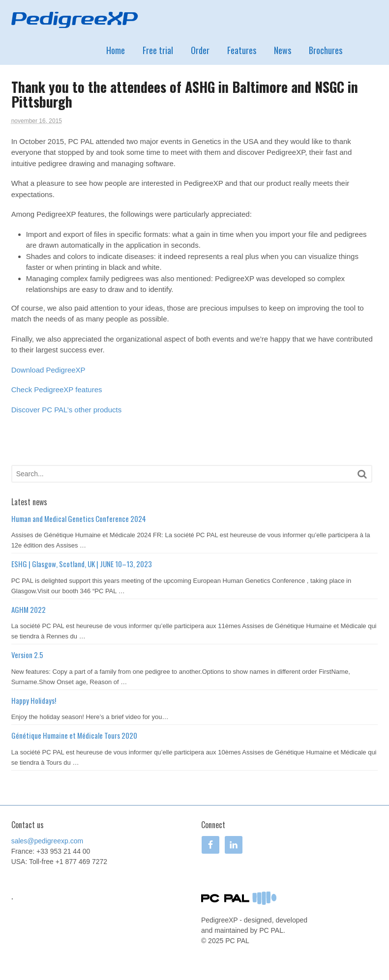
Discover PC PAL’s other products (67, 410)
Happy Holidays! (34, 700)
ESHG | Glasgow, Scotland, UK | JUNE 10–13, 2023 (82, 564)
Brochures (326, 50)
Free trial (158, 50)
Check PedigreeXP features (57, 389)
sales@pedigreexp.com (47, 841)
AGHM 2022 (29, 609)
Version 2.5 (27, 655)
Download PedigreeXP (48, 370)
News (283, 50)
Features (242, 50)
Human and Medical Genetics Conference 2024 (79, 519)
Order (200, 50)
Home (116, 50)
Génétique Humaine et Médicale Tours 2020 (74, 735)
